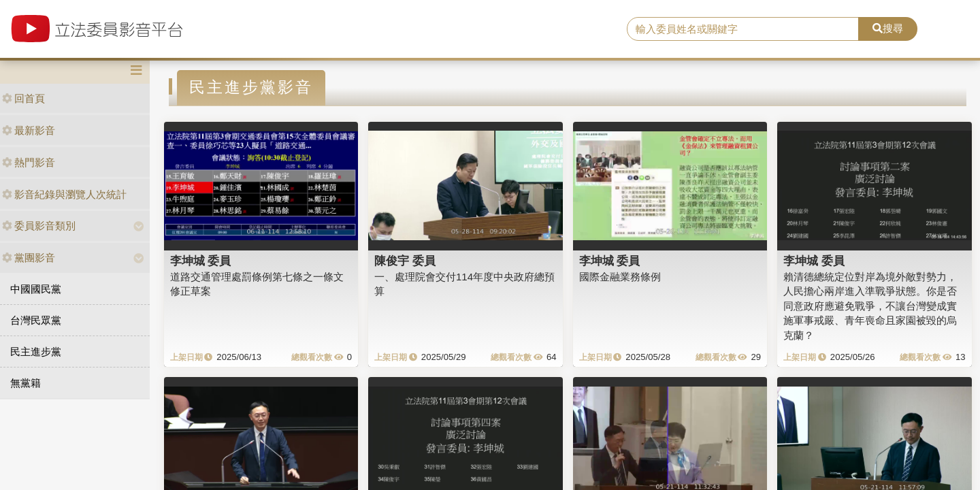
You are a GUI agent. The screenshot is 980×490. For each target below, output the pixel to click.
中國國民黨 (36, 289)
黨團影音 (29, 258)
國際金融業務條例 (620, 277)
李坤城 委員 (201, 261)
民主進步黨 (36, 352)
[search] (743, 29)
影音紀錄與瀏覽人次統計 (64, 194)
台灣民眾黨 (36, 320)
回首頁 (23, 98)
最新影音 (29, 130)
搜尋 (888, 28)
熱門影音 (29, 162)
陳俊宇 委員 (405, 261)
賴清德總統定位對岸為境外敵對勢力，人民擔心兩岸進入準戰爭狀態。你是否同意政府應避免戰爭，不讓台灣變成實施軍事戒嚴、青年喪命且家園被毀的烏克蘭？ (870, 306)
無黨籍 (26, 383)
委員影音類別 (39, 226)
